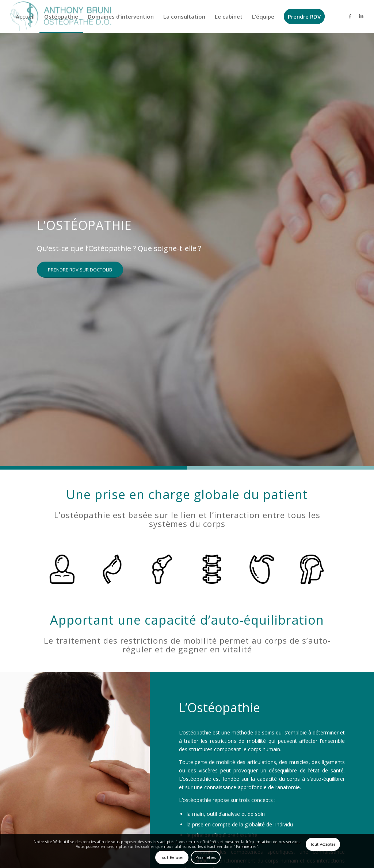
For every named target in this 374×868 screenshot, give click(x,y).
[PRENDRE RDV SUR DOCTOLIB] (80, 270)
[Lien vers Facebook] (350, 16)
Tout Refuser (172, 857)
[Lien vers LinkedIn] (361, 16)
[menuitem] (25, 16)
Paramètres (206, 857)
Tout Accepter (323, 844)
